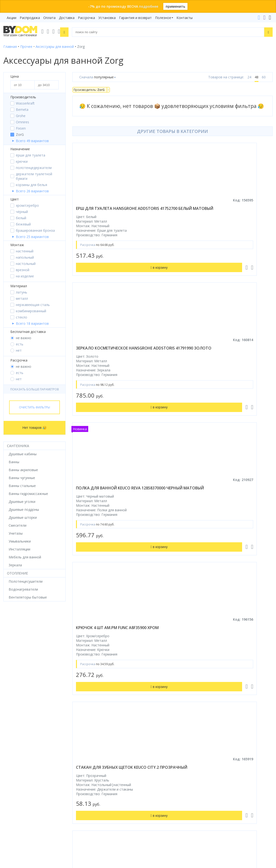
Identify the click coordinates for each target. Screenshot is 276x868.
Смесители (12, 660)
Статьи (147, 700)
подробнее (149, 6)
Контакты (185, 18)
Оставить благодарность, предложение (174, 814)
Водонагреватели (18, 693)
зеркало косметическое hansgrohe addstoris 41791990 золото (218, 211)
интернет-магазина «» (43, 713)
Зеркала (10, 700)
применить (175, 6)
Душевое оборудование (23, 640)
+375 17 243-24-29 (158, 751)
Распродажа (30, 18)
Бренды (147, 640)
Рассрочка (86, 18)
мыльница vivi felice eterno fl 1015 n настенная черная (218, 501)
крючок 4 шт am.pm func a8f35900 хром (221, 353)
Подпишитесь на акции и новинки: (34, 794)
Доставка (67, 18)
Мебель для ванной (20, 666)
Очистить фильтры (34, 407)
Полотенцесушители (20, 687)
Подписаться (69, 818)
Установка (107, 18)
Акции (12, 18)
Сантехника (18, 446)
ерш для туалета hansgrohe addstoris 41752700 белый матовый (118, 211)
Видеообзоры (153, 707)
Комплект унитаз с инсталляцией (31, 707)
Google (35, 717)
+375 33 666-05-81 (158, 744)
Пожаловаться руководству (164, 820)
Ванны (9, 653)
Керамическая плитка (21, 680)
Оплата (49, 18)
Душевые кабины (17, 646)
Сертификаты (153, 693)
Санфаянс (11, 673)
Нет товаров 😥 (34, 428)
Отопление (17, 573)
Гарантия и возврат (135, 18)
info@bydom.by (156, 764)
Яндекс (50, 717)
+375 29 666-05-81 (146, 737)
